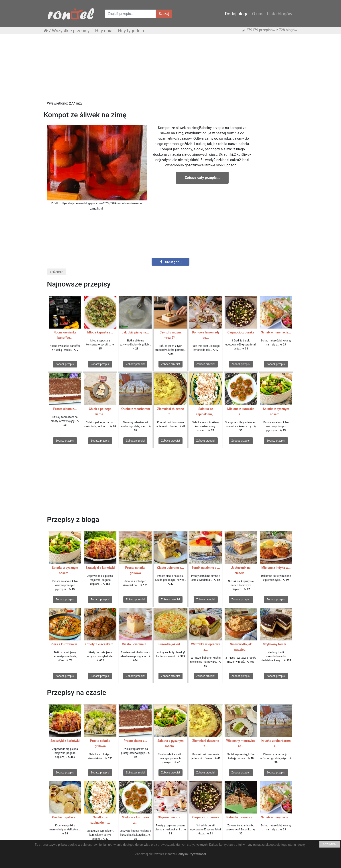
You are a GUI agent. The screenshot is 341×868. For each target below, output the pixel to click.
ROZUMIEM (330, 844)
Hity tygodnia (131, 31)
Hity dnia (104, 31)
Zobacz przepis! (65, 364)
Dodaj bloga (237, 14)
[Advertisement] (170, 70)
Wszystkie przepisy (71, 31)
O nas (258, 14)
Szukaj (164, 14)
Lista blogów (280, 14)
